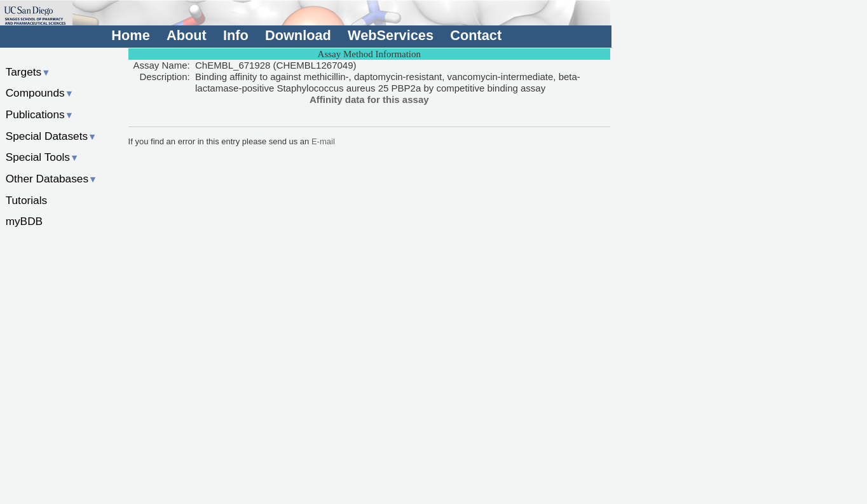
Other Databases (52, 179)
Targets (28, 72)
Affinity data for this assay (369, 99)
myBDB (24, 221)
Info (236, 35)
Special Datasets (51, 136)
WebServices (391, 35)
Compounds (40, 93)
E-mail (323, 141)
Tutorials (27, 200)
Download (298, 35)
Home (130, 35)
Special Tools (43, 157)
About (187, 35)
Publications (40, 114)
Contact (476, 35)
